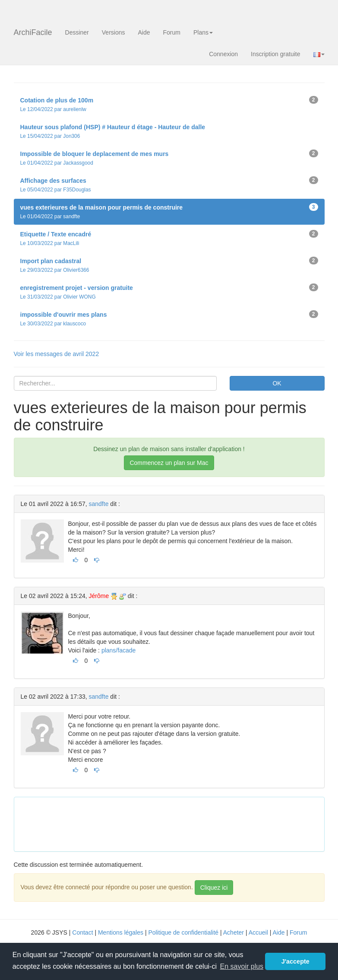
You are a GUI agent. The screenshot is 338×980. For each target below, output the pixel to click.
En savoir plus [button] (242, 966)
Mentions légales (121, 932)
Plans (203, 32)
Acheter (234, 932)
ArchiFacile (33, 32)
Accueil (258, 932)
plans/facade (118, 650)
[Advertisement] (178, 823)
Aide (144, 32)
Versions (114, 32)
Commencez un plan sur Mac (169, 463)
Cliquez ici (214, 888)
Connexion (223, 54)
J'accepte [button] (295, 961)
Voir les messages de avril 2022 (57, 354)
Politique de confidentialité (183, 932)
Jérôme (99, 596)
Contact (82, 932)
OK (277, 383)
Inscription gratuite (275, 54)
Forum (172, 32)
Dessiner (77, 32)
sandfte (99, 504)
